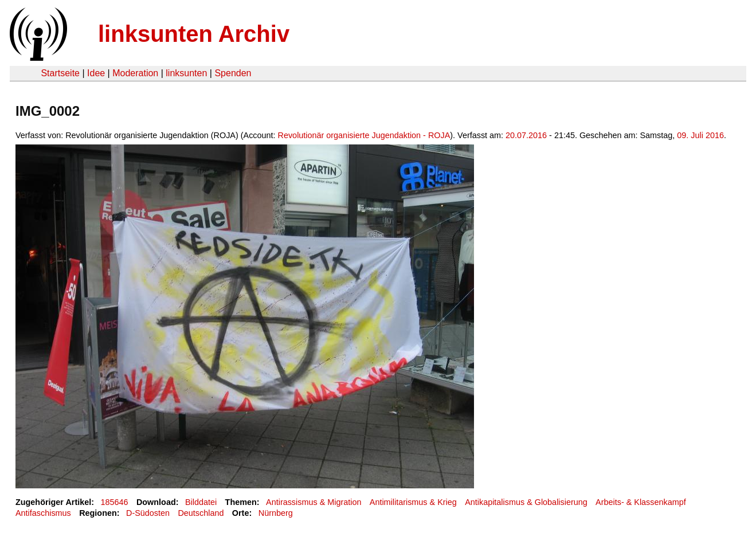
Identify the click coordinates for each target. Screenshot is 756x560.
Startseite (60, 73)
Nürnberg (276, 513)
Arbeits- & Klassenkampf (641, 502)
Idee (96, 73)
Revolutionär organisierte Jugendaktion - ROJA (364, 135)
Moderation (135, 73)
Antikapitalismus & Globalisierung (526, 502)
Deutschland (201, 513)
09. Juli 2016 (700, 135)
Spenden (233, 73)
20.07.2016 (526, 135)
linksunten (186, 73)
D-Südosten (148, 513)
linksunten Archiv (194, 34)
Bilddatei (201, 502)
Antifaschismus (43, 513)
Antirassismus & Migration (314, 502)
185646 (115, 502)
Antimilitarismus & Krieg (413, 502)
